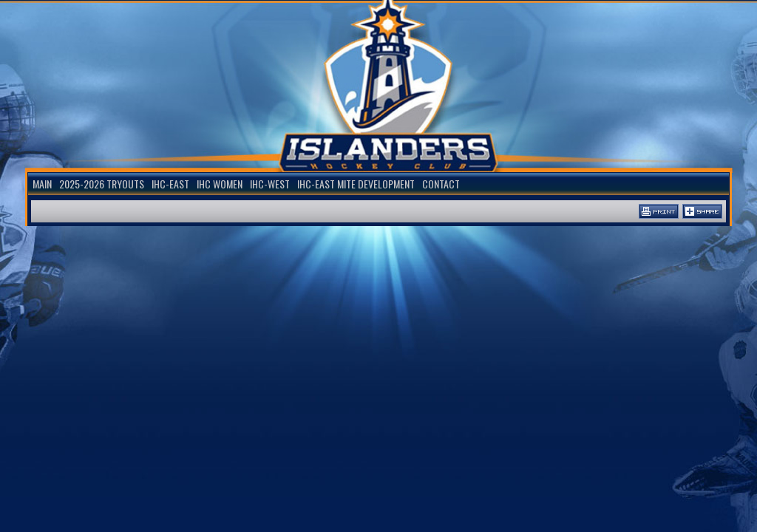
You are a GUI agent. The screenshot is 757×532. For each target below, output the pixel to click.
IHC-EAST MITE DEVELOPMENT (356, 184)
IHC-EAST (170, 184)
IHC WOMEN (220, 184)
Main (42, 184)
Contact (441, 184)
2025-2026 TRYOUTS (102, 184)
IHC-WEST (270, 184)
